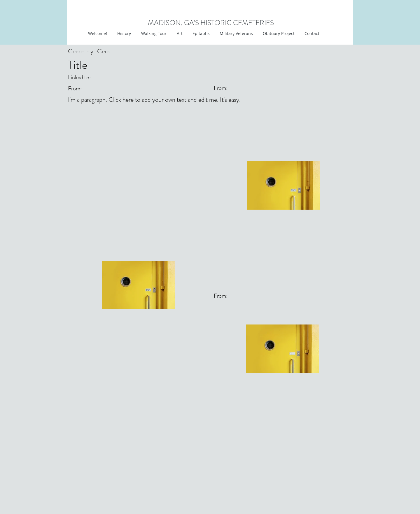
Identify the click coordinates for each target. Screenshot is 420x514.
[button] (179, 34)
